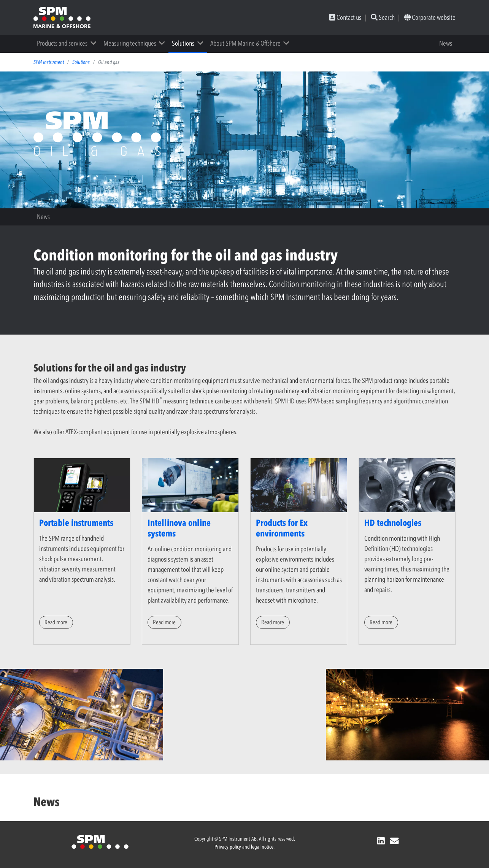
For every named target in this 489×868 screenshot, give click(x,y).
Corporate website (430, 17)
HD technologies (393, 523)
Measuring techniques (130, 43)
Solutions (183, 43)
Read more (56, 622)
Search (383, 17)
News (446, 43)
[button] (96, 43)
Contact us (345, 17)
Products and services (62, 43)
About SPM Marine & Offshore (245, 43)
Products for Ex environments (282, 528)
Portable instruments (76, 523)
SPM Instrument (49, 62)
